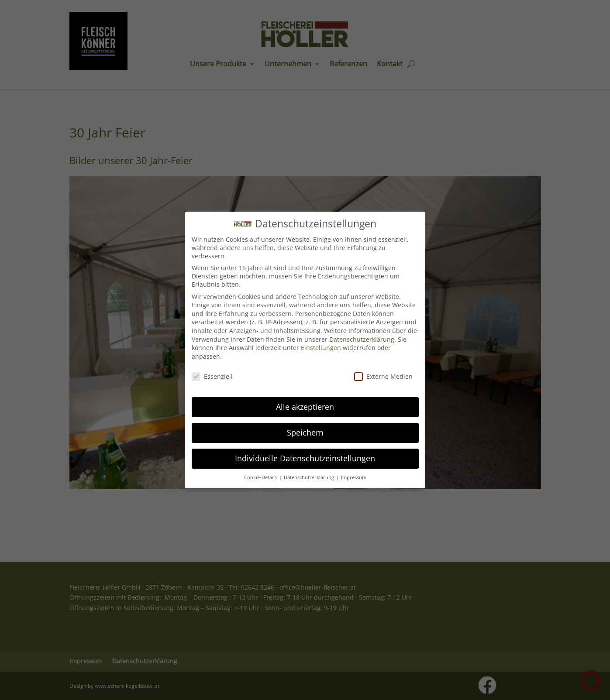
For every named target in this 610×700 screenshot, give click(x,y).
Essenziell (212, 371)
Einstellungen (321, 342)
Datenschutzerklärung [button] (310, 472)
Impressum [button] (354, 472)
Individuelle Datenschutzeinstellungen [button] (305, 453)
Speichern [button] (305, 427)
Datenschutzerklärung (362, 334)
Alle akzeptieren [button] (305, 401)
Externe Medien (383, 371)
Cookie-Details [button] (261, 472)
